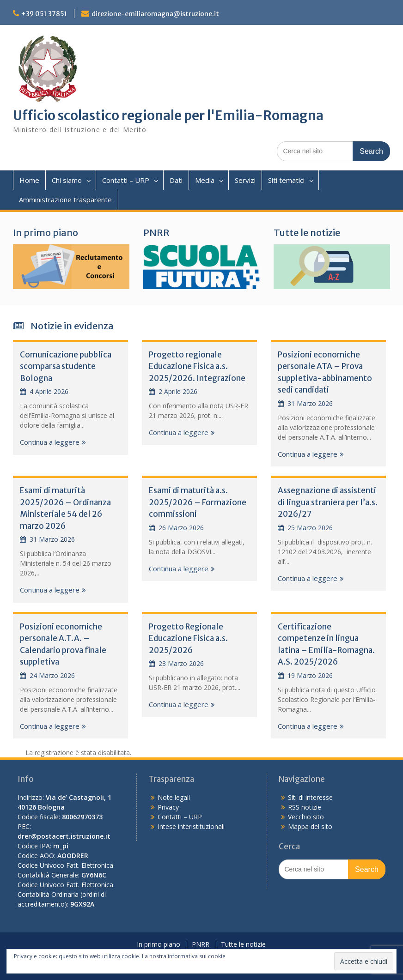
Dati (176, 180)
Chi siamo (67, 180)
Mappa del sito (310, 826)
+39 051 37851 (44, 14)
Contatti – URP (126, 180)
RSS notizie (305, 807)
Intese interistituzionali (191, 826)
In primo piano (46, 233)
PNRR (156, 233)
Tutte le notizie (307, 233)
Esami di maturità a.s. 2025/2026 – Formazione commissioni (198, 502)
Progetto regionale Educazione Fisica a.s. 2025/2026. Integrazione (197, 366)
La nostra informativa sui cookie (184, 956)
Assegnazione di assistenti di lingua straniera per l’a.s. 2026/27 (328, 502)
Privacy (168, 807)
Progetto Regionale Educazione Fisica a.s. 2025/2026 (188, 638)
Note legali (174, 797)
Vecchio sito (306, 817)
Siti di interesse (310, 797)
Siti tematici (286, 180)
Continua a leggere (50, 442)
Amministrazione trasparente (65, 200)
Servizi (245, 180)
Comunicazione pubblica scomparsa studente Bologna (66, 366)
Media (205, 180)
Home (29, 180)
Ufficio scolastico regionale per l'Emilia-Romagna (168, 115)
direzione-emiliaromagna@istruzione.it (155, 14)
